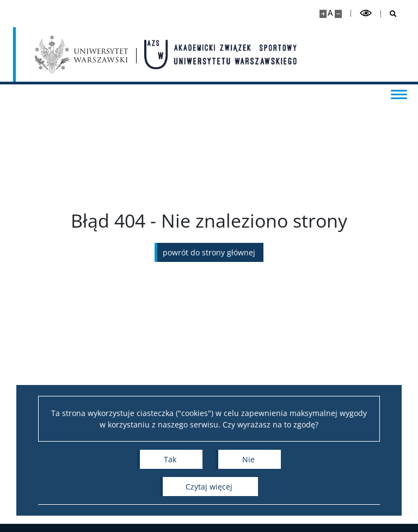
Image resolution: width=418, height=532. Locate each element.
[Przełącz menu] (399, 94)
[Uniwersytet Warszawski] (81, 54)
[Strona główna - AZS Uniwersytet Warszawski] (220, 54)
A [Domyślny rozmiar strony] (330, 13)
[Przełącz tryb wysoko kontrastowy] (366, 13)
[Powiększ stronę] (323, 14)
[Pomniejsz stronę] (338, 14)
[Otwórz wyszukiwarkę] (389, 14)
